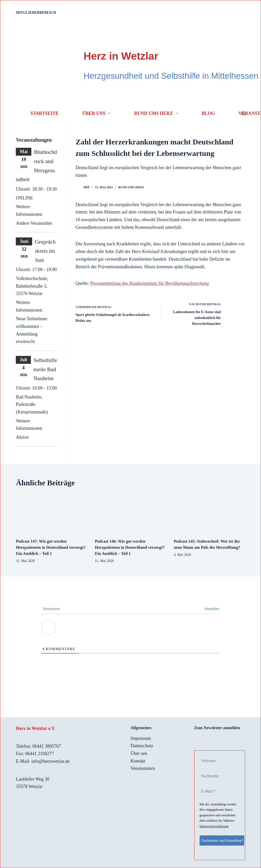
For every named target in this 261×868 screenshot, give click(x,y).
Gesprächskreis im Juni (45, 251)
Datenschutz (142, 746)
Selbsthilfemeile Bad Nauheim (45, 369)
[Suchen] (243, 113)
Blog (208, 113)
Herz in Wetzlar (121, 56)
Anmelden (212, 609)
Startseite (44, 113)
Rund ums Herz (157, 113)
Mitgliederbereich (36, 13)
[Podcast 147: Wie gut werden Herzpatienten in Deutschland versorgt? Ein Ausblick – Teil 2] (51, 513)
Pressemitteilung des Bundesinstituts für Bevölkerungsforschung (150, 283)
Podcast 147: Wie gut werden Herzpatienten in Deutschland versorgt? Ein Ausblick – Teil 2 (51, 547)
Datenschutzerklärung (214, 826)
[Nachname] (225, 776)
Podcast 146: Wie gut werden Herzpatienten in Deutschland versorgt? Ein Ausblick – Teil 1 (130, 547)
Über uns (97, 113)
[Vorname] (225, 761)
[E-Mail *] (225, 791)
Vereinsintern (143, 768)
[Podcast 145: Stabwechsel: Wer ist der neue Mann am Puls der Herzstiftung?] (210, 513)
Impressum (141, 738)
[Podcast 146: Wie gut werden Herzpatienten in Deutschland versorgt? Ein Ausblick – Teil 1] (130, 513)
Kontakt (138, 761)
